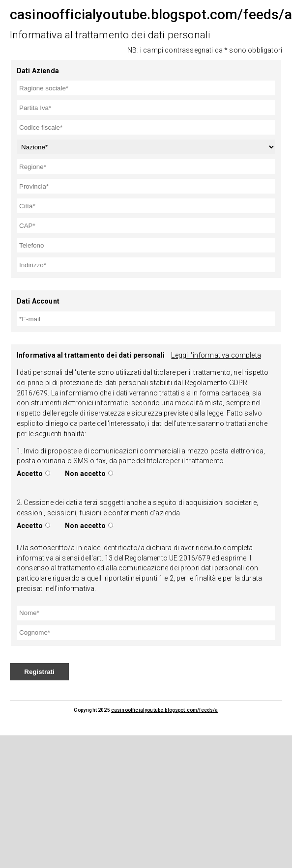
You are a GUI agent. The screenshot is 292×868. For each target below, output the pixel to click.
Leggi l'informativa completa (216, 355)
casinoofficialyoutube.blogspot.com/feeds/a (165, 710)
